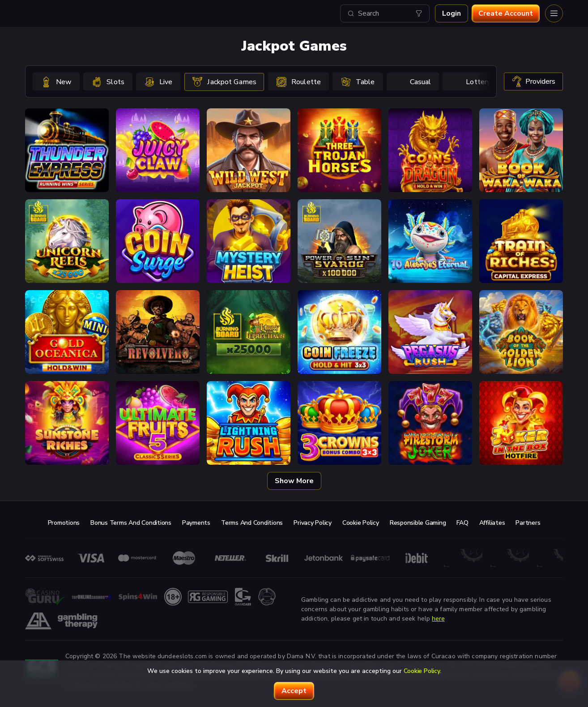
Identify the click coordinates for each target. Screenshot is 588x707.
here (438, 619)
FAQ (462, 523)
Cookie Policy (361, 523)
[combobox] (385, 13)
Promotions (64, 523)
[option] (56, 81)
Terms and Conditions (252, 523)
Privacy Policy (313, 523)
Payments (196, 523)
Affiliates (492, 523)
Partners (528, 523)
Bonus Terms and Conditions (131, 523)
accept (294, 691)
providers (533, 81)
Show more (294, 481)
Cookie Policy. (422, 671)
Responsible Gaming (418, 523)
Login (452, 13)
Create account (506, 13)
